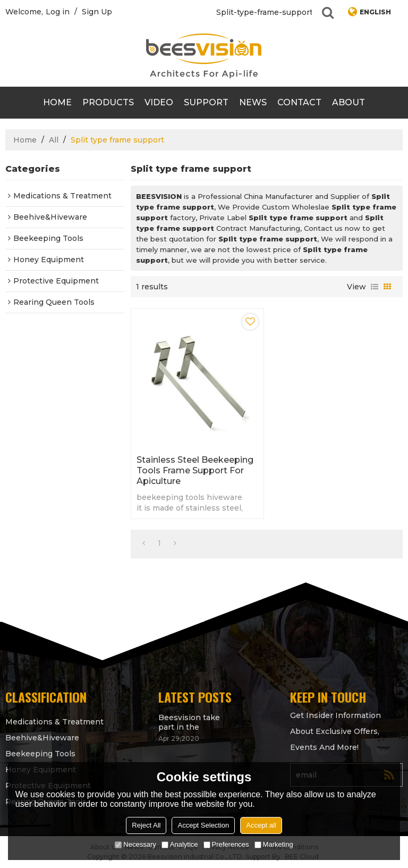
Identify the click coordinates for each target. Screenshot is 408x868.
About (348, 102)
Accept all (261, 825)
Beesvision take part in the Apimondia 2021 (189, 722)
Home (57, 102)
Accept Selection (203, 825)
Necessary (135, 844)
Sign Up (97, 12)
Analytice (180, 844)
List (375, 287)
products (108, 102)
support (206, 102)
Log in (58, 12)
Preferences (226, 844)
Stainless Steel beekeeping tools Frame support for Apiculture (195, 470)
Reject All (146, 825)
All (54, 140)
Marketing (274, 844)
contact (299, 102)
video (159, 102)
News (253, 102)
